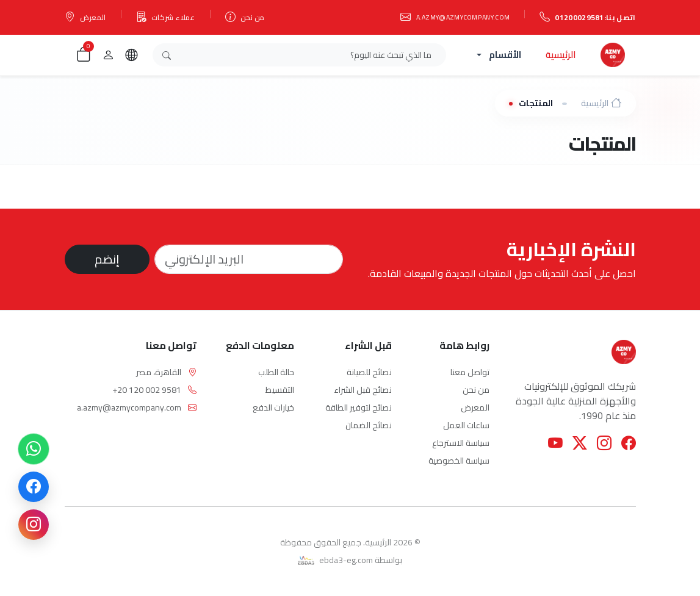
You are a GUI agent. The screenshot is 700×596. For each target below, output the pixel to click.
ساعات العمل (466, 425)
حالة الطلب (276, 372)
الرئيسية (561, 55)
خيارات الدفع (273, 408)
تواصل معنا (470, 372)
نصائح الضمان (369, 425)
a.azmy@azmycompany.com (455, 17)
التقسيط (280, 390)
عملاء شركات (166, 17)
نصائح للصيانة (369, 372)
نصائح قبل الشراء (363, 390)
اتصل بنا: (587, 17)
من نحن (245, 17)
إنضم (107, 259)
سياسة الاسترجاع (461, 443)
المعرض (85, 17)
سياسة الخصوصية (459, 461)
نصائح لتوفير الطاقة (359, 408)
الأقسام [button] (505, 55)
